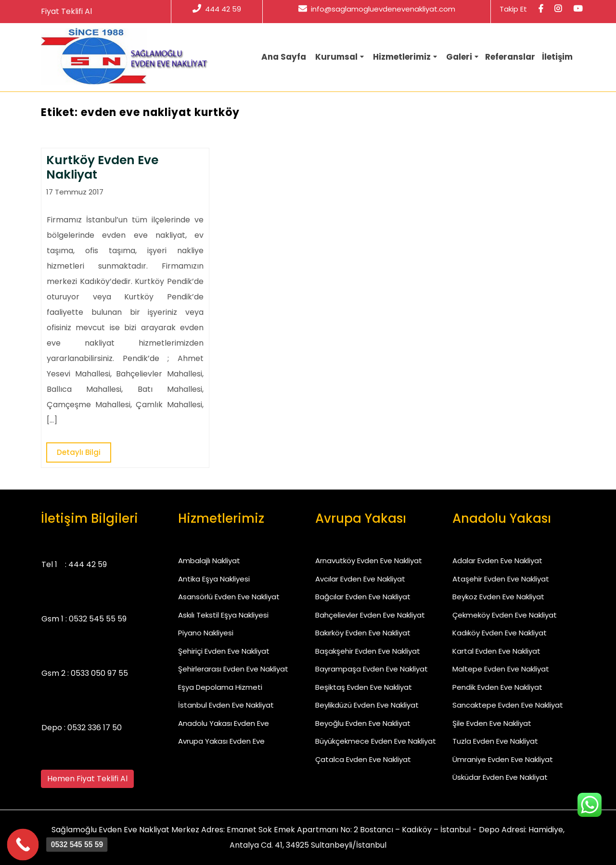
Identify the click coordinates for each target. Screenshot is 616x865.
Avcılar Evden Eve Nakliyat (360, 579)
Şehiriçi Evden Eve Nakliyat (224, 651)
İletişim (557, 57)
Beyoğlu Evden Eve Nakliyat (363, 723)
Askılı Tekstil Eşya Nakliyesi (223, 615)
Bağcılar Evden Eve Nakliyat (363, 597)
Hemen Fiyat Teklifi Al (87, 779)
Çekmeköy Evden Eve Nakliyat (505, 615)
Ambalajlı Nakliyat (209, 561)
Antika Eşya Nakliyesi (214, 579)
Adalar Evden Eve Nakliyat (497, 561)
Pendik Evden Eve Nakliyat (497, 687)
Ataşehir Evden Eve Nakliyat (501, 579)
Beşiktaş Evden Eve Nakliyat (364, 687)
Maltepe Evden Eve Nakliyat (501, 669)
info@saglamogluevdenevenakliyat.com (377, 9)
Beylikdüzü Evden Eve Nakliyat (367, 705)
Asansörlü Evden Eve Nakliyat (229, 597)
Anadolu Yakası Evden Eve (224, 723)
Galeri (459, 57)
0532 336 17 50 (95, 728)
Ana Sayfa (284, 57)
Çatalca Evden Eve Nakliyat (363, 759)
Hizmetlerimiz (402, 57)
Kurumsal (336, 57)
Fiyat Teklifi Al (66, 11)
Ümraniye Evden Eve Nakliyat (503, 759)
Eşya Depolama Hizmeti (220, 687)
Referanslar (510, 57)
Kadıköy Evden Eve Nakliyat (500, 633)
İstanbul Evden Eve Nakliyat (226, 705)
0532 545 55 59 (98, 619)
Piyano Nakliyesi (206, 633)
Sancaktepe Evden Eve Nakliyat (508, 705)
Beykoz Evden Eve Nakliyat (498, 597)
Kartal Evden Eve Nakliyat (496, 651)
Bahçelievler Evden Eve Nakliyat (370, 615)
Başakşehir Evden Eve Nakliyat (368, 651)
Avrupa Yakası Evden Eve (221, 741)
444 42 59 (217, 9)
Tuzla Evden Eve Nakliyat (495, 741)
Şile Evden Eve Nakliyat (492, 723)
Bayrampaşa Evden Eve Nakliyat (372, 669)
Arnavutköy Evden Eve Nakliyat (369, 561)
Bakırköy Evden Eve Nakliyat (363, 633)
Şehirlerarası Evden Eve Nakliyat (233, 669)
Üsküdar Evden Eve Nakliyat (500, 777)
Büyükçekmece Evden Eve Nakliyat (376, 741)
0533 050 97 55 (99, 673)
